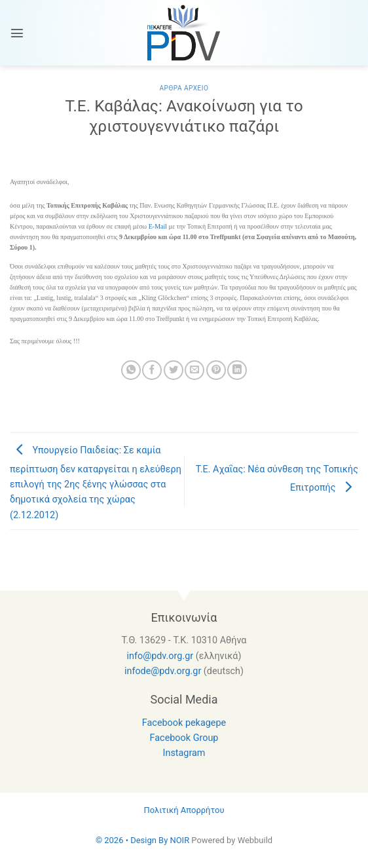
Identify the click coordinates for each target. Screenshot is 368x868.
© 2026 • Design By (133, 840)
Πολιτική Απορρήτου (184, 810)
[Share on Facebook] (152, 370)
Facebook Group (184, 738)
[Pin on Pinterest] (216, 370)
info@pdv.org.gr (160, 656)
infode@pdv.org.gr (163, 671)
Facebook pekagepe (184, 723)
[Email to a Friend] (194, 370)
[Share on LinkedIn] (237, 370)
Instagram (184, 753)
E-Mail (158, 226)
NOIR (179, 840)
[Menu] (17, 33)
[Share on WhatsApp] (131, 370)
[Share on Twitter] (174, 370)
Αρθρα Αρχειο (184, 88)
